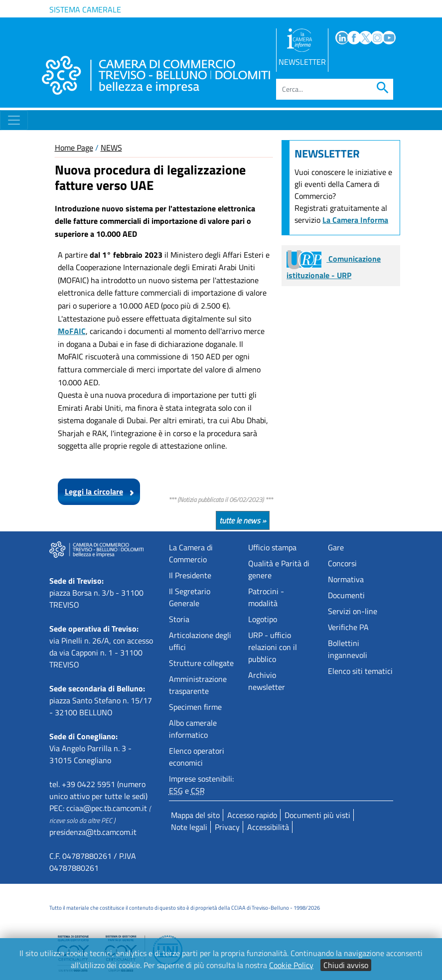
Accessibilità (268, 827)
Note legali (189, 827)
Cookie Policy (291, 965)
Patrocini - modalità (266, 597)
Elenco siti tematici (360, 671)
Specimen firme (195, 707)
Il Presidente (190, 575)
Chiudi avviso (346, 965)
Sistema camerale (85, 9)
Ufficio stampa (272, 547)
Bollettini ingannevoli (348, 649)
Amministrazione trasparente (198, 685)
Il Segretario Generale (190, 597)
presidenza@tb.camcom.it (93, 832)
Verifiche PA (348, 627)
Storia (179, 619)
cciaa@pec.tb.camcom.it (107, 808)
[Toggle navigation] (14, 120)
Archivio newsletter (267, 681)
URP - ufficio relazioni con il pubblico (273, 647)
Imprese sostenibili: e (201, 785)
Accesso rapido (252, 815)
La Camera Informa (355, 220)
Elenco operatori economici (197, 757)
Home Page (74, 148)
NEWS (111, 148)
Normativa (346, 579)
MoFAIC (72, 331)
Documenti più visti (317, 815)
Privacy (227, 827)
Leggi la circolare (94, 491)
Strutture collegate (201, 663)
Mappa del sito (195, 815)
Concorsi (342, 563)
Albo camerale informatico (193, 729)
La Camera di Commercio (191, 553)
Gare (336, 547)
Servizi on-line (353, 611)
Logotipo (263, 619)
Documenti (346, 595)
